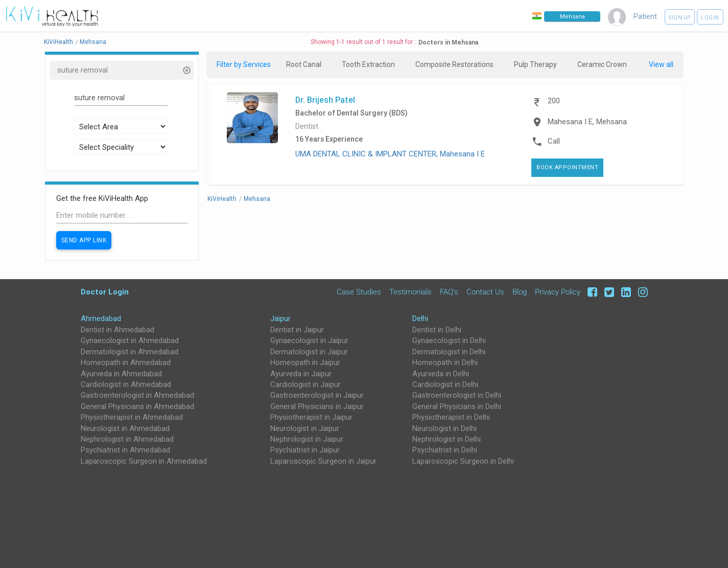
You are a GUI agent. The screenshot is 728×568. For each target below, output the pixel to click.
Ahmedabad (101, 319)
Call (554, 141)
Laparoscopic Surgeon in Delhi (463, 461)
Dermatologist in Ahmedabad (130, 352)
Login (710, 18)
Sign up (680, 18)
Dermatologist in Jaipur (309, 352)
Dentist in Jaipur (297, 330)
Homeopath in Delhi (445, 362)
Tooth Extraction (368, 64)
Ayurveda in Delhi (441, 374)
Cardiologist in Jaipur (306, 384)
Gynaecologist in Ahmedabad (130, 340)
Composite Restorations (454, 64)
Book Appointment (567, 167)
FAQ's (449, 292)
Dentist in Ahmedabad (118, 330)
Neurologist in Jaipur (305, 428)
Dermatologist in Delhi (449, 352)
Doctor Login (105, 292)
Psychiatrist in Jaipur (305, 450)
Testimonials (410, 292)
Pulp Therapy (535, 64)
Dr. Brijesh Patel (325, 100)
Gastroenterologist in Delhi (457, 395)
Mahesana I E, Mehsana (587, 122)
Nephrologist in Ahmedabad (127, 439)
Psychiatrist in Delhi (445, 450)
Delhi (420, 319)
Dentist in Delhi (437, 330)
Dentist (307, 127)
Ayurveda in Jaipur (301, 374)
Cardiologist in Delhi (445, 384)
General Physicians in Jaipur (317, 406)
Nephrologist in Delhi (447, 439)
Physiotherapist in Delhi (451, 417)
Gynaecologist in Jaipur (309, 340)
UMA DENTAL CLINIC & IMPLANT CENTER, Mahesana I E (390, 154)
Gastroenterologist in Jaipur (317, 395)
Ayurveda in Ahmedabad (121, 374)
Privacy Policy (558, 292)
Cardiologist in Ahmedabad (126, 384)
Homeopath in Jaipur (305, 362)
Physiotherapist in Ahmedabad (132, 417)
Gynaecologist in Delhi (449, 340)
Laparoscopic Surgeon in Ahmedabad (144, 461)
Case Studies (359, 292)
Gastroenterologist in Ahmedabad (137, 395)
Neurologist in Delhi (444, 428)
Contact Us (485, 292)
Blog (520, 292)
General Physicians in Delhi (457, 406)
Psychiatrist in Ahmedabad (125, 450)
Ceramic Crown (602, 64)
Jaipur (280, 319)
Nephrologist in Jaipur (307, 439)
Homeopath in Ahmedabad (126, 362)
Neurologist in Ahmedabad (125, 428)
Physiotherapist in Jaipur (311, 417)
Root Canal (304, 64)
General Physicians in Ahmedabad (137, 406)
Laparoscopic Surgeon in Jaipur (323, 461)
